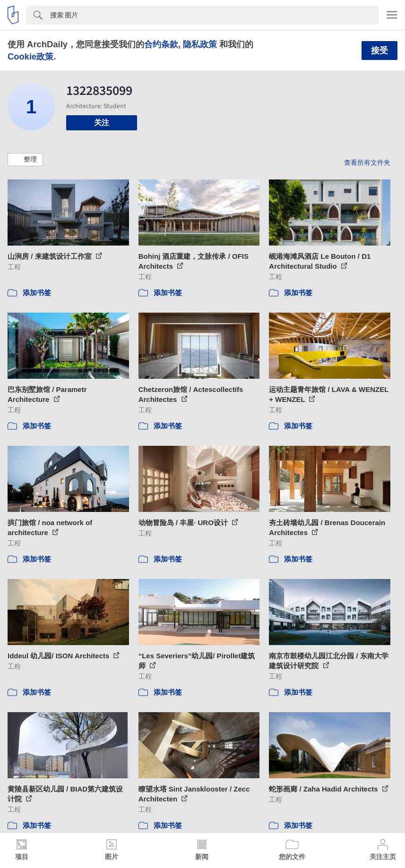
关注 (102, 123)
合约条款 (161, 44)
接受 (379, 51)
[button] (25, 160)
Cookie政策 (30, 56)
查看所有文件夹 (367, 162)
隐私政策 (200, 44)
